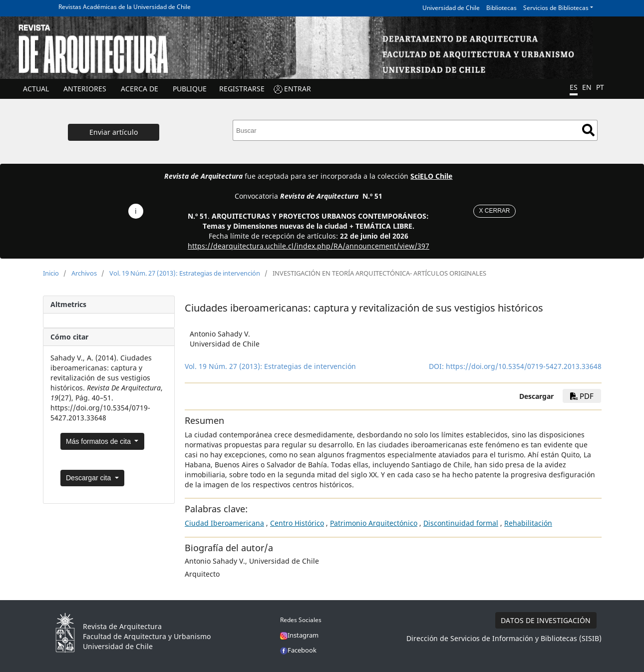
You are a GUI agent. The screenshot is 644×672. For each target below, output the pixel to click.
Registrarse (242, 89)
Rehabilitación (528, 523)
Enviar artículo (114, 132)
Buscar (588, 130)
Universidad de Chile (451, 8)
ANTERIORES (85, 89)
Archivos (84, 273)
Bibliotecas (501, 8)
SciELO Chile (431, 176)
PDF (582, 396)
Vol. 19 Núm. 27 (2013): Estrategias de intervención (185, 273)
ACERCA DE (140, 89)
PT (600, 87)
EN (587, 87)
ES (574, 87)
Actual (36, 89)
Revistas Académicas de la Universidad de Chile (125, 7)
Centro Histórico (297, 523)
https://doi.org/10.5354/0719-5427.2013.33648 (524, 366)
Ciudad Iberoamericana (224, 523)
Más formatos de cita (99, 441)
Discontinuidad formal (461, 523)
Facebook (298, 650)
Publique (190, 89)
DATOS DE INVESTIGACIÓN (546, 620)
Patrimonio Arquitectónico (374, 523)
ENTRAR (298, 89)
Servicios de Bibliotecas (556, 8)
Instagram (299, 635)
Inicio (51, 273)
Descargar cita (89, 478)
